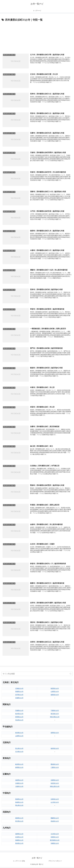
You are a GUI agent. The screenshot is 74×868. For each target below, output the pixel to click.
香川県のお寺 (19, 822)
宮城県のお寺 (19, 699)
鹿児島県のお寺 (55, 841)
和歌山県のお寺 (55, 787)
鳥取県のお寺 (19, 800)
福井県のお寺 (55, 749)
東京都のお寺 (55, 715)
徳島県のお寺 (19, 819)
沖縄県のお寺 (55, 844)
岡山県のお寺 (19, 806)
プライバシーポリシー (55, 862)
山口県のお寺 (55, 803)
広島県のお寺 (55, 800)
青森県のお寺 (19, 692)
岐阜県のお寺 (19, 765)
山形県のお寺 (55, 692)
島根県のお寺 (19, 803)
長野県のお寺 (55, 734)
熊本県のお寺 (19, 844)
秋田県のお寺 (55, 689)
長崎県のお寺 (19, 841)
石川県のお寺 (19, 753)
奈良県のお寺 (55, 784)
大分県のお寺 (55, 835)
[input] (37, 675)
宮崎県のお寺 (55, 838)
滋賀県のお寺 (19, 781)
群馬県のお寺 (19, 718)
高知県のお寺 (55, 822)
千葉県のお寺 (55, 711)
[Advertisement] (37, 36)
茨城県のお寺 (19, 711)
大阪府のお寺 (19, 787)
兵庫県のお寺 (55, 781)
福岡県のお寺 (19, 835)
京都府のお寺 (19, 784)
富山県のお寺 (19, 749)
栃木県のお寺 (19, 715)
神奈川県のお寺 (55, 718)
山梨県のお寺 (19, 737)
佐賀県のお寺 (19, 838)
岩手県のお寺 (19, 696)
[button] (71, 675)
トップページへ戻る (19, 862)
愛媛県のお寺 (55, 819)
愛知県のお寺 (55, 765)
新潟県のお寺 (19, 734)
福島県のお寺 (55, 696)
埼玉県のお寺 (19, 721)
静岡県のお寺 (19, 768)
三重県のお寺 (55, 768)
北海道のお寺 (19, 689)
